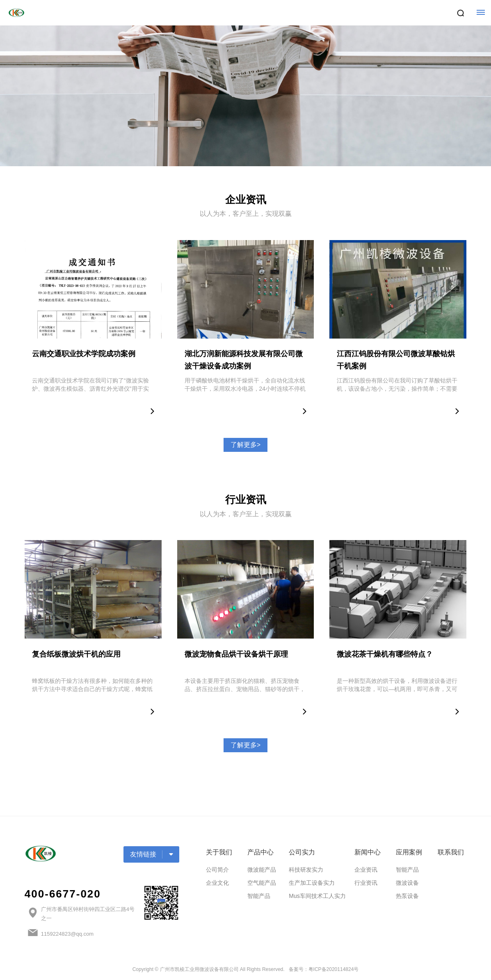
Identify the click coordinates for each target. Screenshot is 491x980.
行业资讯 (366, 883)
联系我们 (451, 852)
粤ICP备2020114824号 (334, 969)
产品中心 (260, 852)
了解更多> (245, 445)
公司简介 (217, 870)
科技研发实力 (306, 870)
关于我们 (219, 852)
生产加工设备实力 (312, 883)
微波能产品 (262, 870)
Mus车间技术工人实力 (317, 896)
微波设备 (407, 883)
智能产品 (259, 896)
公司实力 (302, 852)
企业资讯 (366, 870)
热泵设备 (407, 896)
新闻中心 (368, 852)
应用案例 (409, 852)
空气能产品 (262, 883)
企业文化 (217, 883)
